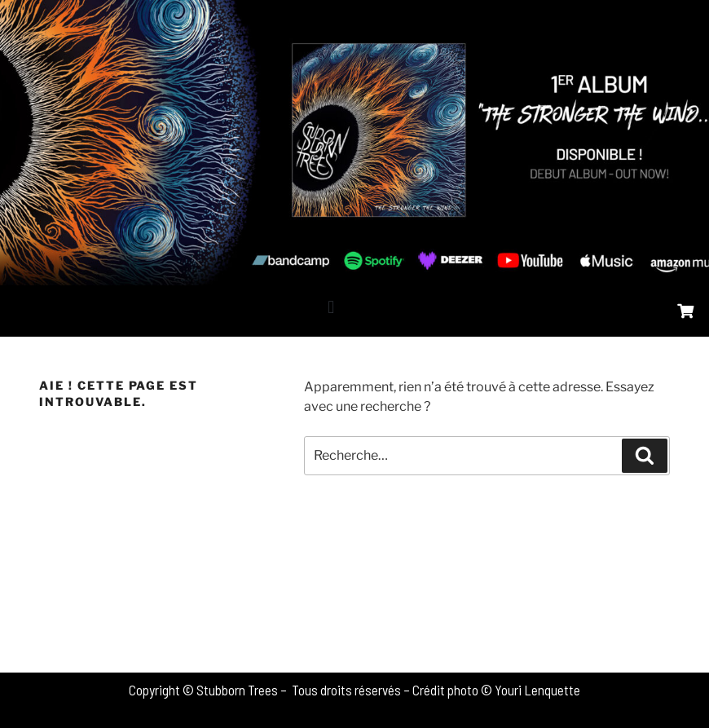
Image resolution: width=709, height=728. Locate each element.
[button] (331, 307)
